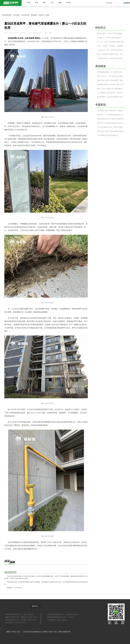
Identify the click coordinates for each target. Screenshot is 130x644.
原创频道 (34, 15)
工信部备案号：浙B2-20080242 (57, 620)
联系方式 (35, 606)
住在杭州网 (25, 15)
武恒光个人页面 (44, 15)
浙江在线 (16, 15)
